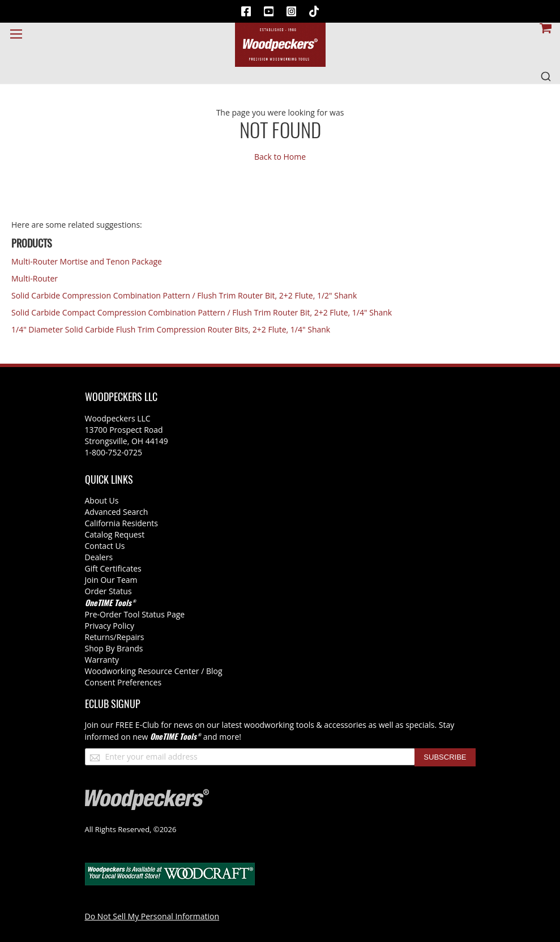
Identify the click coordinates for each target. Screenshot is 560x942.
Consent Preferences (123, 682)
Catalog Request (115, 534)
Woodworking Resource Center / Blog (154, 671)
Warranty (102, 660)
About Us (102, 500)
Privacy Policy (110, 626)
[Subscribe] (445, 757)
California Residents (121, 523)
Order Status (108, 591)
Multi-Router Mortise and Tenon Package (87, 261)
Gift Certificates (113, 568)
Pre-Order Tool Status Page (135, 614)
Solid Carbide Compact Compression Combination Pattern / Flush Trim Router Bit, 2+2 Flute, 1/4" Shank (202, 312)
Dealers (99, 557)
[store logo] (280, 45)
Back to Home (280, 157)
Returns (99, 637)
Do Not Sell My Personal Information (152, 916)
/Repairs (129, 637)
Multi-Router (35, 278)
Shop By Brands (114, 648)
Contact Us (105, 546)
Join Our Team (111, 580)
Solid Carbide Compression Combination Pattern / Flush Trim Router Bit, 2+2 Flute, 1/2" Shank (184, 295)
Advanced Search (117, 512)
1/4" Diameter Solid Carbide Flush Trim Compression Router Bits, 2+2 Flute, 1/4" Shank (171, 329)
